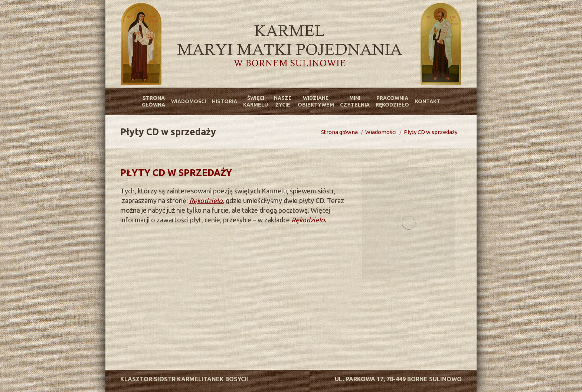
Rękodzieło (206, 200)
